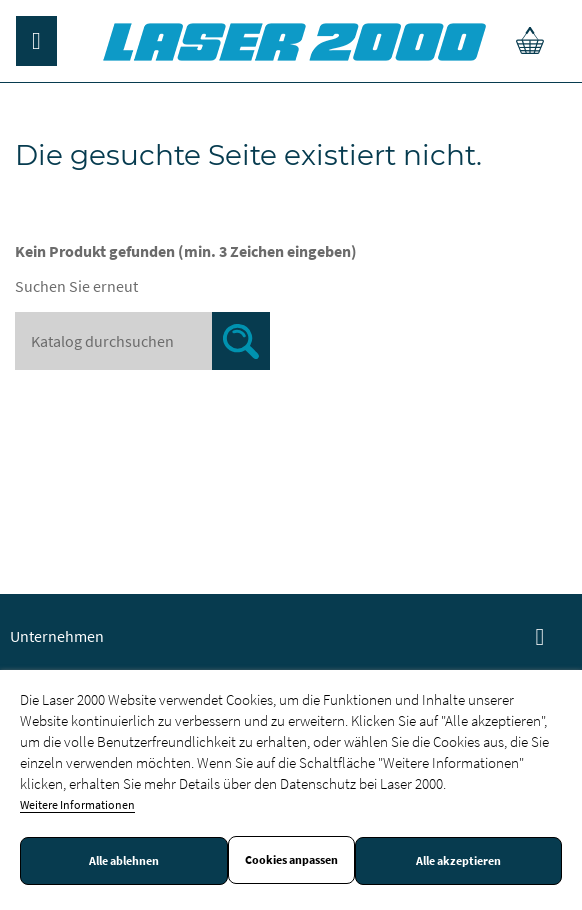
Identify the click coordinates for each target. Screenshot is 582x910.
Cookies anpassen (291, 860)
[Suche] (142, 341)
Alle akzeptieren (458, 861)
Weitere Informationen (77, 804)
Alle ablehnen (124, 861)
